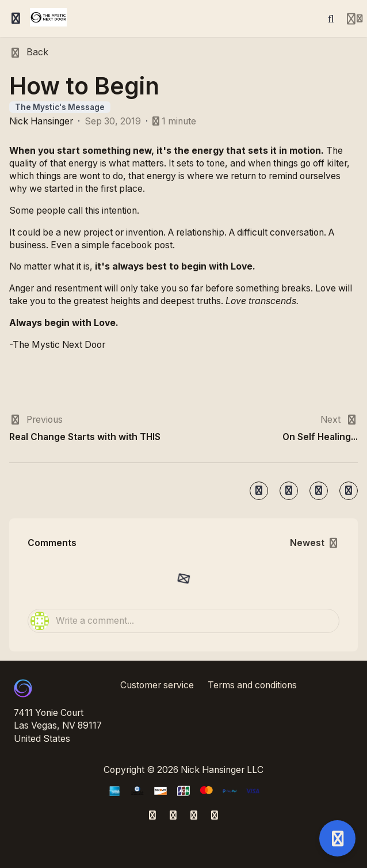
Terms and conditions (252, 685)
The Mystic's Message (60, 107)
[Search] (331, 18)
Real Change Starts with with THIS (85, 437)
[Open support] (337, 838)
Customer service (157, 685)
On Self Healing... (320, 437)
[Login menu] (355, 18)
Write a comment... (82, 621)
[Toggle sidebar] (16, 18)
